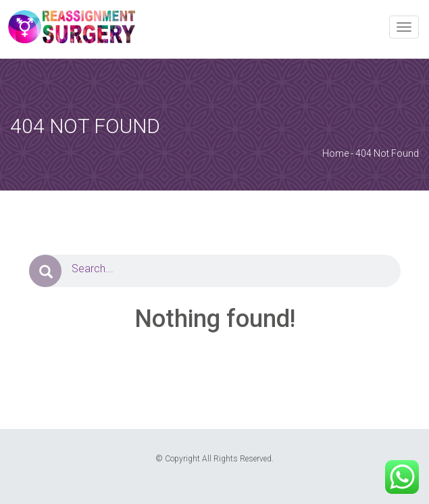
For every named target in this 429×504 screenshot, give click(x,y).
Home (335, 153)
